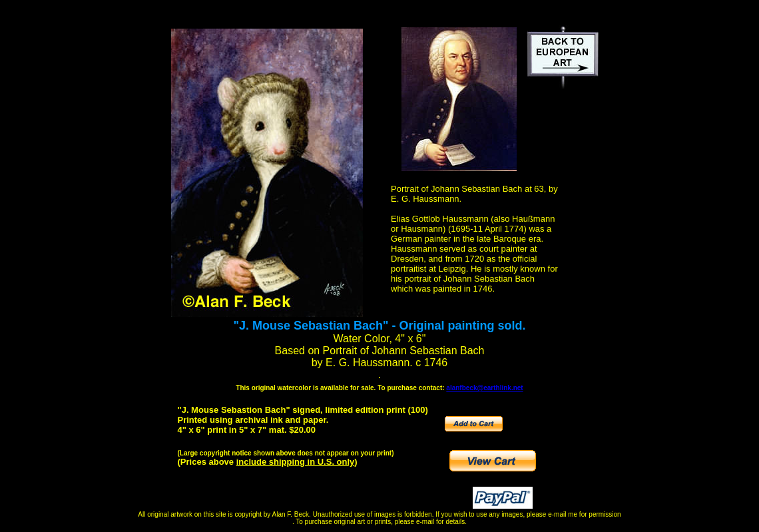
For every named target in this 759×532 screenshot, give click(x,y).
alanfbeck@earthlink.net (484, 388)
